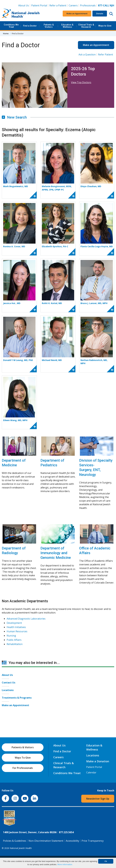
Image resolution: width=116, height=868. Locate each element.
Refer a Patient (58, 5)
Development (14, 623)
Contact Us (9, 683)
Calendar (91, 772)
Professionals (88, 5)
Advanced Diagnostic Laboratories (26, 619)
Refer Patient (106, 55)
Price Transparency (93, 841)
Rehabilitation (15, 644)
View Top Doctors (81, 82)
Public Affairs (14, 640)
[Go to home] (21, 14)
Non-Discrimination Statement (46, 841)
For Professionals (23, 768)
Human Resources (17, 631)
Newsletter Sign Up (98, 799)
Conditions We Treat (11, 26)
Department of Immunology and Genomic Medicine (56, 553)
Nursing (11, 636)
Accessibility (72, 841)
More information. (65, 864)
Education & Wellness (67, 26)
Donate (100, 13)
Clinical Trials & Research (86, 26)
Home (6, 33)
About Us (24, 5)
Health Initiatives (16, 627)
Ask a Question (87, 55)
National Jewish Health (21, 848)
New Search (14, 117)
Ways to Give (105, 26)
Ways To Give (23, 758)
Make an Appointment (77, 13)
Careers (74, 5)
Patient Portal (39, 5)
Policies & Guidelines (15, 841)
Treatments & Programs (17, 698)
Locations (8, 690)
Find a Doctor (30, 26)
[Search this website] (111, 14)
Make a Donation (98, 761)
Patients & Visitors (49, 26)
